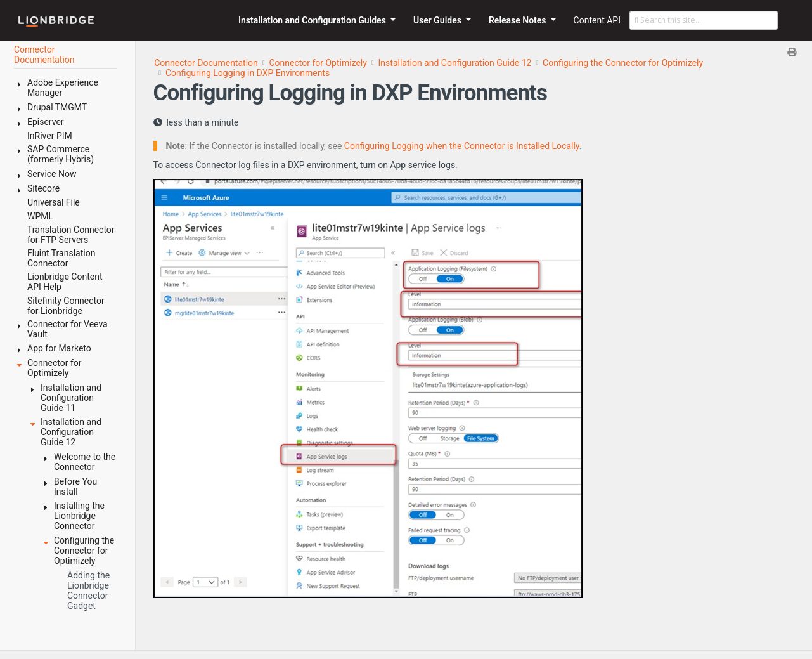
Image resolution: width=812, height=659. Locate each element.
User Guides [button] (439, 20)
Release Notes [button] (519, 20)
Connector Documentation (206, 63)
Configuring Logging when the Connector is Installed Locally (462, 146)
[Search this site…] (704, 20)
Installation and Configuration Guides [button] (313, 20)
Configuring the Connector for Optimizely (623, 63)
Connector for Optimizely (318, 63)
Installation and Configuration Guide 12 (455, 63)
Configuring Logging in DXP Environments (248, 73)
